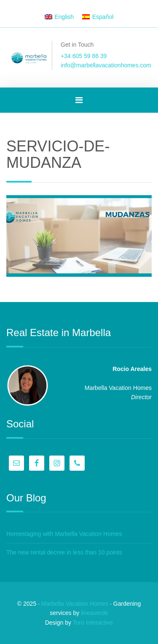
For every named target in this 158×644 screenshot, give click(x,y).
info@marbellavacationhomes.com (106, 65)
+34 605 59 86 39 (84, 56)
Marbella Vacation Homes (75, 604)
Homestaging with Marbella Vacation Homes (64, 534)
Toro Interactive (93, 623)
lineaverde (95, 613)
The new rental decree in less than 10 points (64, 552)
